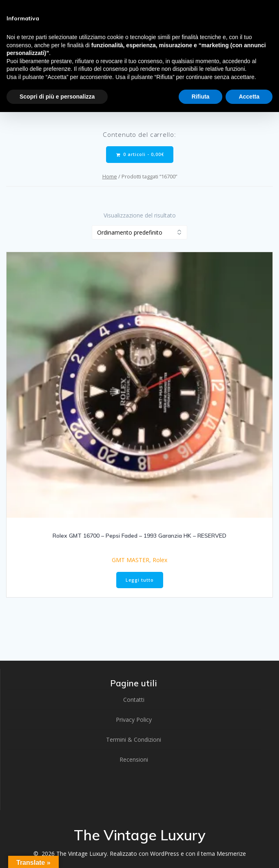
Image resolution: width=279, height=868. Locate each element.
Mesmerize (231, 854)
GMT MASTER (131, 560)
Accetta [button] (249, 97)
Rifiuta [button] (201, 97)
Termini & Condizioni (134, 739)
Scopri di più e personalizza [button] (57, 97)
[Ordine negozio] (139, 232)
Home (110, 176)
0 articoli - (140, 155)
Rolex (160, 560)
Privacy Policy (134, 720)
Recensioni (134, 759)
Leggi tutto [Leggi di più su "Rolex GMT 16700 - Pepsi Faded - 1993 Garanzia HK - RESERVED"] (140, 580)
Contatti (134, 700)
